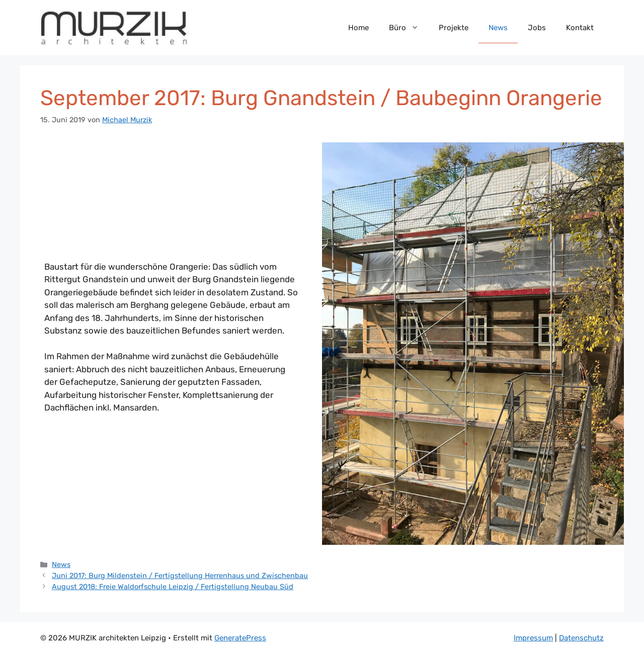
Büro (409, 28)
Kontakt (580, 28)
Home (358, 28)
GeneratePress (240, 638)
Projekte (454, 28)
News (498, 28)
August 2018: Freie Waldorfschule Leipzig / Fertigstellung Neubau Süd (173, 587)
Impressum (533, 638)
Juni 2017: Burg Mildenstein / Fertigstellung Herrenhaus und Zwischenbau (180, 576)
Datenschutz (581, 638)
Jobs (537, 28)
